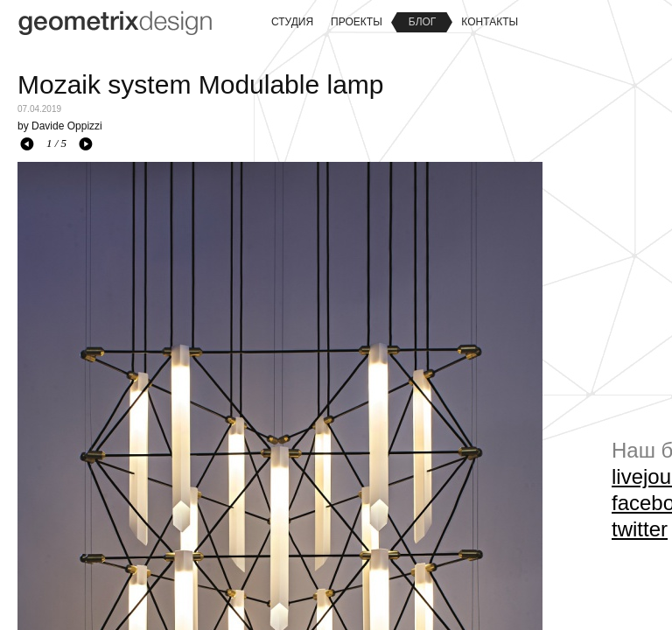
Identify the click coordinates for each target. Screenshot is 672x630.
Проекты (357, 22)
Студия (292, 22)
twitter (640, 529)
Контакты (490, 22)
